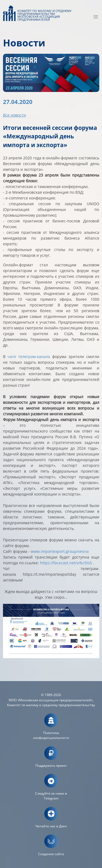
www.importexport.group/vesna (60, 551)
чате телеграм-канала (29, 357)
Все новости (14, 115)
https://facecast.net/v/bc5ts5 (66, 563)
